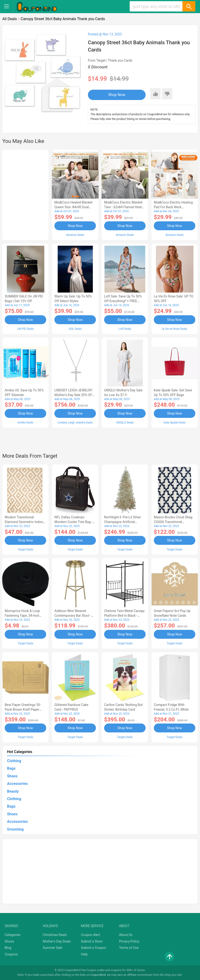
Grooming (15, 829)
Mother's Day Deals (57, 941)
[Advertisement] (25, 194)
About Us (126, 935)
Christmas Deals (55, 935)
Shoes (12, 776)
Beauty (13, 791)
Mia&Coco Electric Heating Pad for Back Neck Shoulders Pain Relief (173, 207)
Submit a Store (92, 941)
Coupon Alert (91, 935)
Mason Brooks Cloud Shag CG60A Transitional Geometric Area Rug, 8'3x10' (174, 522)
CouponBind (98, 975)
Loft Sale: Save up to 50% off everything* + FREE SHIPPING (123, 301)
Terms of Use (129, 948)
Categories (13, 935)
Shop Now (117, 95)
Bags (11, 768)
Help (84, 954)
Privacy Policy (129, 941)
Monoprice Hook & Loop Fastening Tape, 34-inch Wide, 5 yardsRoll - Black (23, 616)
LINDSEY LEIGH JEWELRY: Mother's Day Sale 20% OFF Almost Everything (74, 395)
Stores (9, 941)
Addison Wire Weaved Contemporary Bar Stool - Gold (73, 616)
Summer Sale (53, 948)
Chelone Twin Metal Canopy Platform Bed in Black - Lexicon (124, 616)
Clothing (14, 761)
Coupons (11, 954)
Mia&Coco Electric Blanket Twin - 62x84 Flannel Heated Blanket (125, 207)
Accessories (17, 784)
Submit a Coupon (93, 948)
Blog (8, 948)
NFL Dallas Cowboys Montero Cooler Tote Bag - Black (74, 522)
